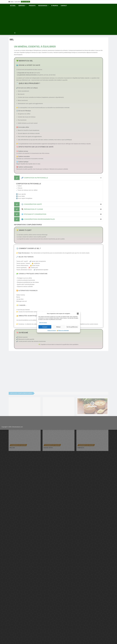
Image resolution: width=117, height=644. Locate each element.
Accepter (45, 327)
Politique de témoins (52, 331)
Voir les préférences (72, 327)
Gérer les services (43, 323)
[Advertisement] (58, 19)
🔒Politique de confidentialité (63, 331)
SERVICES (22, 6)
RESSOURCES (43, 6)
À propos (55, 6)
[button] (78, 313)
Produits (32, 6)
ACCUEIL (13, 6)
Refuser (58, 327)
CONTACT (64, 6)
